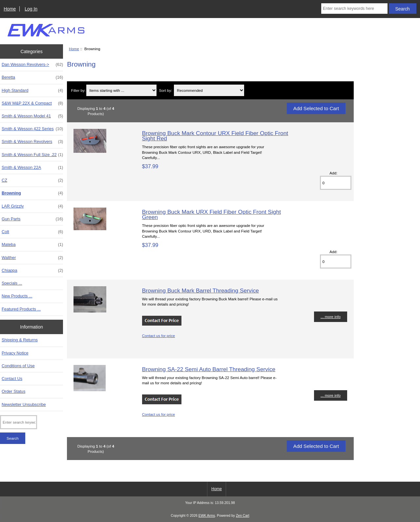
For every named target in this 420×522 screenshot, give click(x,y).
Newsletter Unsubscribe (24, 404)
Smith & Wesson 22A (32, 168)
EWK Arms (207, 516)
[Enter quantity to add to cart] (336, 183)
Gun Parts (32, 219)
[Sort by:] (209, 90)
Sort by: (166, 90)
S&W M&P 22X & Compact (32, 103)
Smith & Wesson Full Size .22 (32, 155)
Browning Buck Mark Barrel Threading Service (200, 291)
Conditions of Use (18, 366)
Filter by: (78, 90)
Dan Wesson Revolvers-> (32, 65)
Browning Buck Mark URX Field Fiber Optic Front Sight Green (211, 214)
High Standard (32, 90)
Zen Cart (243, 516)
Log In (31, 9)
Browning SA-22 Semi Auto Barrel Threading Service (209, 369)
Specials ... (12, 283)
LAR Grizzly (32, 206)
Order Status (13, 391)
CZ (32, 180)
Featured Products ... (21, 309)
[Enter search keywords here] (354, 9)
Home (10, 9)
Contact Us (12, 379)
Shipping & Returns (20, 340)
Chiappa (32, 271)
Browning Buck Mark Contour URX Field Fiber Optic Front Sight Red (215, 136)
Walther (32, 258)
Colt (32, 232)
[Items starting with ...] (121, 90)
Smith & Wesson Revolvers (32, 142)
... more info (331, 317)
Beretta (32, 77)
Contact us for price (159, 336)
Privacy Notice (15, 353)
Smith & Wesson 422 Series (32, 129)
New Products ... (17, 296)
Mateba (32, 245)
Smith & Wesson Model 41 (32, 116)
